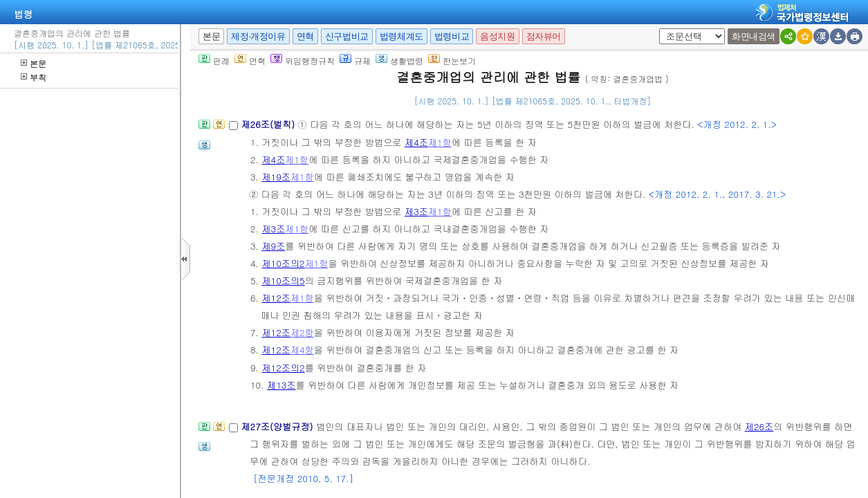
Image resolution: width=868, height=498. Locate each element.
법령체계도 (401, 36)
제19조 (276, 177)
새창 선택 (664, 29)
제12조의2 (283, 368)
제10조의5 (283, 280)
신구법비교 (347, 36)
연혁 (305, 36)
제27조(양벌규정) (278, 426)
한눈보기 (452, 61)
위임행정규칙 (303, 61)
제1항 (440, 142)
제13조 (281, 385)
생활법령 (399, 61)
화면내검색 (754, 36)
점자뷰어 (544, 36)
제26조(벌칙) (269, 124)
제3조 (416, 211)
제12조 (276, 298)
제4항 (302, 350)
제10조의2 (283, 263)
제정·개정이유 (258, 36)
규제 (355, 61)
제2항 (302, 332)
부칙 (34, 77)
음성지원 (497, 36)
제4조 (416, 142)
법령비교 (452, 36)
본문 (34, 63)
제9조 (273, 246)
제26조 (759, 426)
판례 (214, 61)
